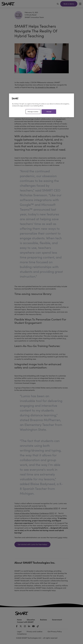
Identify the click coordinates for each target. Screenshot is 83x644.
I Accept (49, 111)
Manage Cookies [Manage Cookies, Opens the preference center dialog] (33, 111)
